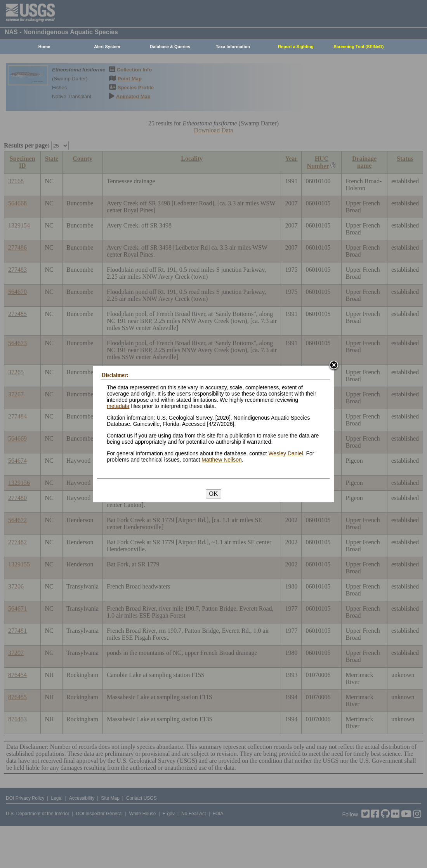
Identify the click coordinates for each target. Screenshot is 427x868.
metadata (118, 406)
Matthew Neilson (222, 460)
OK (213, 494)
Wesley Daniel (286, 453)
